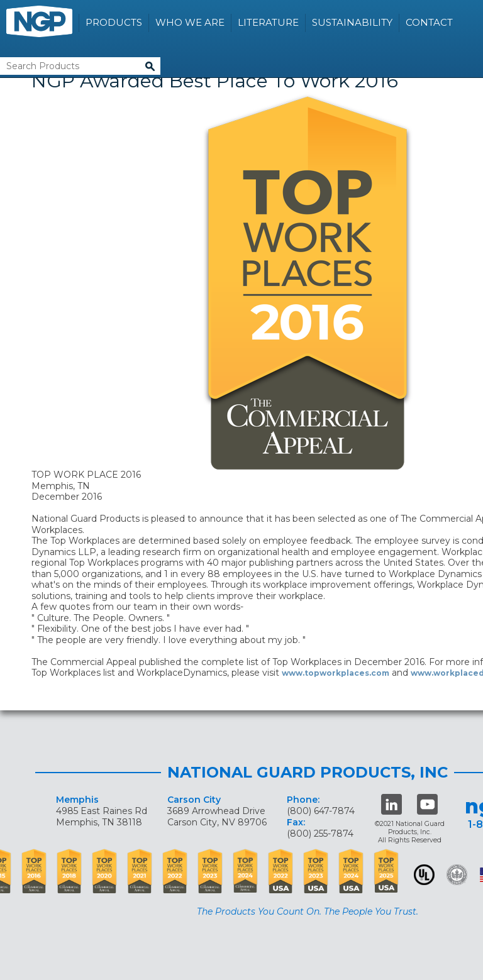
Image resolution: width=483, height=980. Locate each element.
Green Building (457, 875)
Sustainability (352, 22)
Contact (429, 22)
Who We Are (190, 22)
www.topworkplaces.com (336, 673)
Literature (268, 22)
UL (424, 875)
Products (114, 22)
